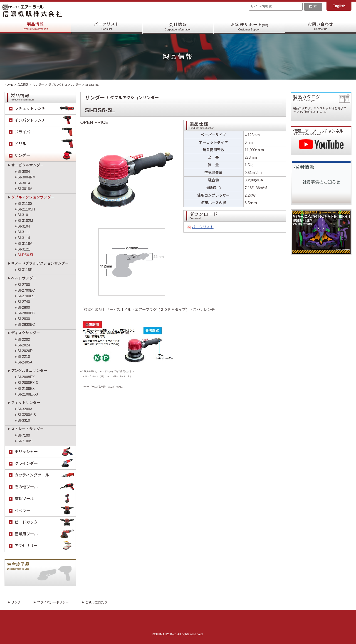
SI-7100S (25, 441)
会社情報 (178, 27)
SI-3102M (25, 221)
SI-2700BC (26, 290)
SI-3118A (25, 244)
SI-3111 (24, 232)
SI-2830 (24, 319)
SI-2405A (25, 362)
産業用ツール (45, 534)
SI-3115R (25, 270)
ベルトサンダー (24, 278)
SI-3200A (25, 409)
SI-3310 (24, 420)
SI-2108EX (26, 389)
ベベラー (45, 511)
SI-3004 (24, 172)
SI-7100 (24, 435)
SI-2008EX (26, 377)
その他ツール (45, 487)
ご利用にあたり (96, 602)
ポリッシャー (45, 452)
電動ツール (45, 499)
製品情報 (36, 27)
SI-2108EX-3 (28, 394)
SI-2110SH (26, 209)
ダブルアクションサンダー (68, 85)
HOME (9, 85)
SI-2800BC (26, 313)
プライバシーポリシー (53, 602)
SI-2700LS (26, 296)
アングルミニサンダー (29, 371)
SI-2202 (24, 340)
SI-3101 (24, 215)
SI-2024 (24, 345)
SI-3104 (24, 226)
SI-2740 (24, 302)
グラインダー (45, 464)
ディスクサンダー (26, 333)
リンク (16, 602)
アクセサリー (45, 546)
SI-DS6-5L (26, 255)
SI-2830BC (26, 325)
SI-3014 (24, 183)
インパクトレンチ (45, 120)
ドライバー (45, 132)
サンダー (40, 85)
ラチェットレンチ (45, 109)
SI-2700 (24, 285)
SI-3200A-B (27, 415)
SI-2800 (24, 307)
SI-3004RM (26, 177)
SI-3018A (25, 189)
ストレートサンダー (27, 429)
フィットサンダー (26, 403)
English (339, 6)
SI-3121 (24, 249)
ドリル (45, 144)
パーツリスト (107, 27)
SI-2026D (25, 351)
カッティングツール (45, 475)
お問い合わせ (321, 27)
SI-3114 (24, 238)
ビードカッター (45, 522)
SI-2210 (24, 357)
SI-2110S (25, 204)
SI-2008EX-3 (28, 383)
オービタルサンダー (27, 165)
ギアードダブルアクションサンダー (40, 263)
